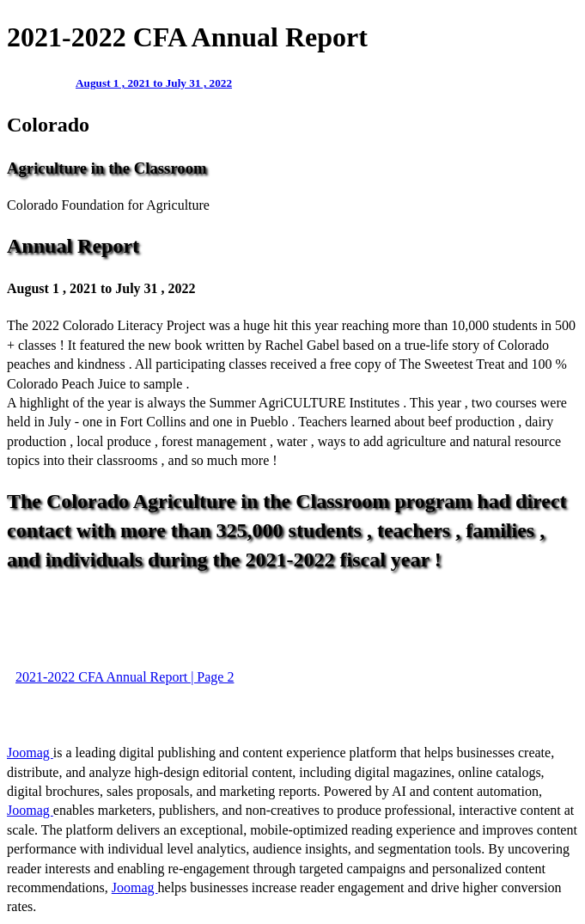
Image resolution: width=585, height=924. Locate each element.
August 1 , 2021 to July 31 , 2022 (154, 83)
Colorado (48, 125)
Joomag (30, 753)
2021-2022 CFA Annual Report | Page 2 (125, 677)
